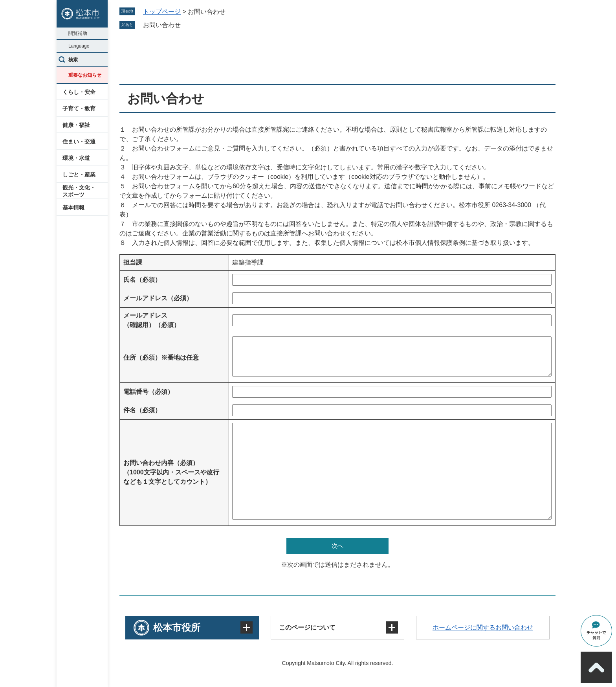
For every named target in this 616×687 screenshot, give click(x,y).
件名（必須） (142, 410)
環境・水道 (76, 158)
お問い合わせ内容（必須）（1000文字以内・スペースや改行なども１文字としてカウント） (171, 472)
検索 (73, 60)
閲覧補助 (78, 33)
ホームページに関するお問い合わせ (483, 627)
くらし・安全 (79, 92)
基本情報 (73, 208)
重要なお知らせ (85, 75)
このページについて (307, 627)
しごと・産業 (79, 175)
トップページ (162, 12)
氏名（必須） (142, 280)
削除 (186, 25)
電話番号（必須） (148, 392)
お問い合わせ (162, 25)
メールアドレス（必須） (158, 298)
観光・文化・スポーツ (79, 191)
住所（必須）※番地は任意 (161, 357)
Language (79, 46)
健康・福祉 (76, 125)
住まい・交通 (79, 141)
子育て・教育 (79, 108)
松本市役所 (177, 627)
